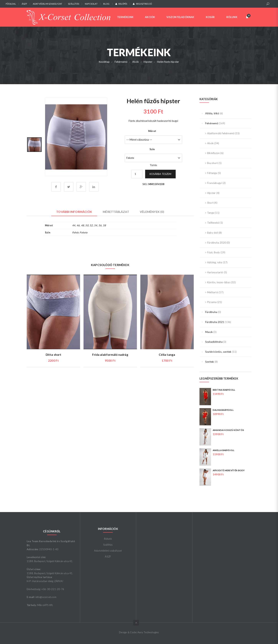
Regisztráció (142, 4)
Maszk (209, 332)
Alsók (210, 143)
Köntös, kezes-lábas (219, 282)
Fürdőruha (211, 312)
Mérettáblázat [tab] (116, 212)
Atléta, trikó (212, 113)
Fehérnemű (212, 123)
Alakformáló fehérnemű (221, 133)
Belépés (121, 4)
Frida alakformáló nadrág (110, 355)
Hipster (211, 193)
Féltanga (212, 173)
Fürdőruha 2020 (217, 243)
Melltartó (213, 292)
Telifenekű (213, 223)
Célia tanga (167, 355)
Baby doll (213, 233)
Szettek (210, 362)
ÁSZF (24, 4)
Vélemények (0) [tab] (152, 212)
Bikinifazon (213, 153)
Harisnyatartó (215, 272)
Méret (152, 131)
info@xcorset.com (46, 597)
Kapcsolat (91, 4)
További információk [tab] (74, 212)
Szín (152, 149)
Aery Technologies (148, 632)
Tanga (211, 213)
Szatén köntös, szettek (218, 352)
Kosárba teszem (160, 174)
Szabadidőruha (214, 342)
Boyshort (213, 163)
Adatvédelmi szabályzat (48, 4)
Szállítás (74, 4)
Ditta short (53, 355)
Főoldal (11, 4)
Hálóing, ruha (215, 262)
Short (210, 203)
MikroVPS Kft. (45, 605)
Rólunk (108, 539)
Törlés (153, 165)
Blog (106, 4)
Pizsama (212, 302)
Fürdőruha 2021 (215, 322)
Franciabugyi (214, 183)
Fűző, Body (213, 252)
